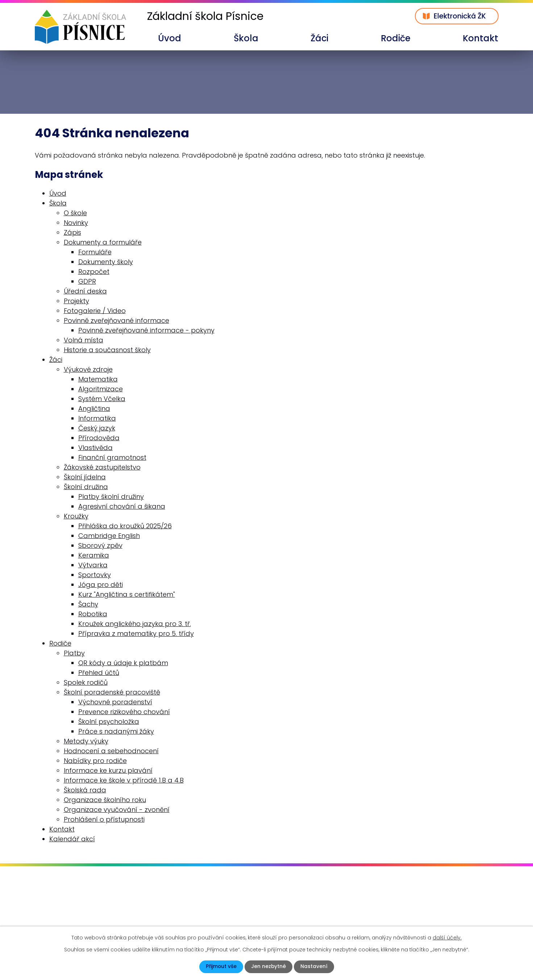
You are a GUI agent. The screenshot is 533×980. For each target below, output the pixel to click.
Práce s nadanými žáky (116, 731)
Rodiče (396, 38)
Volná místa (84, 340)
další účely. (447, 938)
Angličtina (94, 408)
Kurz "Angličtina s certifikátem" (127, 594)
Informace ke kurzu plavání (108, 770)
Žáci (319, 38)
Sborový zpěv (100, 545)
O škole (75, 213)
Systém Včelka (102, 399)
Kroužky (76, 516)
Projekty (76, 301)
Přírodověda (99, 438)
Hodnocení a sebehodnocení (111, 751)
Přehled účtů (99, 673)
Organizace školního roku (105, 800)
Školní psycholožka (109, 722)
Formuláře (95, 252)
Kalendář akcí (72, 839)
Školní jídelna (85, 477)
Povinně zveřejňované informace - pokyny (146, 330)
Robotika (93, 614)
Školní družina (86, 487)
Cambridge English (109, 536)
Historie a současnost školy (107, 350)
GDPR (87, 281)
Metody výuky (86, 741)
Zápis (72, 232)
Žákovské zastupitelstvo (102, 467)
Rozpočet (94, 272)
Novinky (76, 223)
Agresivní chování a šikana (122, 506)
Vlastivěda (95, 448)
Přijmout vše (221, 967)
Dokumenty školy (106, 262)
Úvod (170, 38)
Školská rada (85, 790)
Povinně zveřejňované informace (116, 320)
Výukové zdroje (88, 369)
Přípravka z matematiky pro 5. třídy (136, 633)
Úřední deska (85, 291)
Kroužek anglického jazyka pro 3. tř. (135, 624)
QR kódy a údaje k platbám (123, 663)
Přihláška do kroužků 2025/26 (125, 526)
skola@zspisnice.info (78, 919)
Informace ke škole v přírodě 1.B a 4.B (124, 780)
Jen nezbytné (269, 967)
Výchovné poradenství (115, 702)
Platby (74, 653)
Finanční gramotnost (112, 457)
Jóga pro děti (101, 585)
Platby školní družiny (111, 497)
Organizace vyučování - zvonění (117, 810)
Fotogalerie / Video (95, 311)
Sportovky (95, 575)
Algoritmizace (101, 389)
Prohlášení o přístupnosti (104, 819)
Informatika (97, 418)
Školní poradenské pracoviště (112, 692)
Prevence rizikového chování (124, 712)
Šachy (88, 604)
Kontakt (480, 38)
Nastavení (314, 967)
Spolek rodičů (86, 682)
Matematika (98, 379)
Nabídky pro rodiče (95, 761)
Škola (246, 38)
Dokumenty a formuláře (103, 242)
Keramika (94, 555)
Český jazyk (97, 428)
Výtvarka (93, 565)
